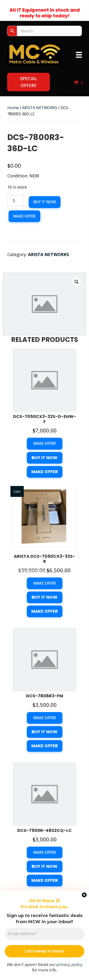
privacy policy (70, 965)
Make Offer (24, 216)
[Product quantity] (16, 201)
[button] (28, 82)
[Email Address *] (44, 934)
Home (13, 108)
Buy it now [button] (44, 458)
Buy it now (45, 202)
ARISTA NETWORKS (40, 108)
